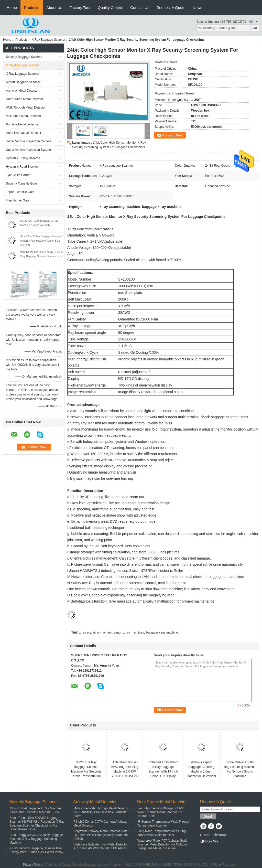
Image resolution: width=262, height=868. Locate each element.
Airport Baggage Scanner (23, 82)
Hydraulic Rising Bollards (23, 158)
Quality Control (110, 8)
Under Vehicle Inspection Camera (29, 141)
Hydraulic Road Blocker (22, 167)
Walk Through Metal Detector (26, 108)
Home (12, 8)
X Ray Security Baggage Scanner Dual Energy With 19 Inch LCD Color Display (36, 850)
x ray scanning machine (95, 633)
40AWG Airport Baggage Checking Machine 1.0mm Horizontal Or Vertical (201, 769)
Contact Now (172, 135)
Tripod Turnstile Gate (20, 192)
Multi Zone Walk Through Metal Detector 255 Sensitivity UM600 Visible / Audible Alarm (101, 812)
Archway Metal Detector (22, 91)
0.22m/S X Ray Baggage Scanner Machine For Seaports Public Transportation (86, 769)
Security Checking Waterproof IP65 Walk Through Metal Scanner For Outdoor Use (161, 812)
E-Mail (205, 835)
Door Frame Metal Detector (24, 99)
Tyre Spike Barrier (18, 175)
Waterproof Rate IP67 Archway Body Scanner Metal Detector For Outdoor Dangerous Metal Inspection (162, 844)
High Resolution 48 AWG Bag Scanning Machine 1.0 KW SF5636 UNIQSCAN (125, 769)
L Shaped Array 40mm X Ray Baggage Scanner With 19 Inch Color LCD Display (163, 769)
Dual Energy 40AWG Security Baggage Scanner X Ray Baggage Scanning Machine (36, 839)
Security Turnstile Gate (21, 184)
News (198, 8)
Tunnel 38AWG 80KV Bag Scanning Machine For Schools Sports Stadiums (240, 769)
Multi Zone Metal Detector (23, 116)
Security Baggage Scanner (24, 57)
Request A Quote (171, 8)
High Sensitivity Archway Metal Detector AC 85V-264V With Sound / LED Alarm (101, 846)
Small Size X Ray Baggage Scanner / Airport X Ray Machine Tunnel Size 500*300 (41, 241)
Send (208, 816)
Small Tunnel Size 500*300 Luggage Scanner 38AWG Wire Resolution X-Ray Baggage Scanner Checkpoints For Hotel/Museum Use (37, 824)
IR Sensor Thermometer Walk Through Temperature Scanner (164, 824)
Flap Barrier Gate (18, 200)
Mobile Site (209, 841)
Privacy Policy (33, 865)
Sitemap (219, 835)
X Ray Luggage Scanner (23, 74)
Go (255, 28)
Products (32, 8)
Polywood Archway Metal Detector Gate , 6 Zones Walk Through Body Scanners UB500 (101, 835)
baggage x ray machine (162, 633)
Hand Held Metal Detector (24, 133)
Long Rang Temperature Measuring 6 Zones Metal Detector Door (163, 833)
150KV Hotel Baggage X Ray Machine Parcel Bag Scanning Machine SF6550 (36, 810)
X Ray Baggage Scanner (48, 40)
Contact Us (140, 8)
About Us (54, 8)
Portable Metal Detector (22, 124)
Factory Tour (80, 8)
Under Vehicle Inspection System (28, 150)
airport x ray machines (129, 633)
